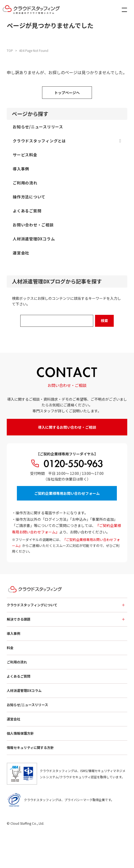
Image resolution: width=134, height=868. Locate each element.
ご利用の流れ (17, 662)
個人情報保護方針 (20, 733)
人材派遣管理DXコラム (24, 690)
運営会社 (14, 719)
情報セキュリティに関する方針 (30, 748)
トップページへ (67, 93)
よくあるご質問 (19, 676)
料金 (10, 648)
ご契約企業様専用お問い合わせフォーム (67, 493)
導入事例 (14, 633)
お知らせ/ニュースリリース (27, 705)
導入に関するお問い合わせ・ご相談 (67, 427)
